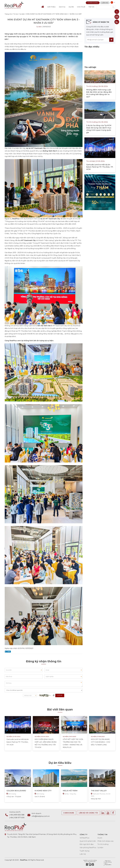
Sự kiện (39, 27)
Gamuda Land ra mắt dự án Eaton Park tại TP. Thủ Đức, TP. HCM (18, 742)
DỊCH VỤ (62, 7)
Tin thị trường (103, 844)
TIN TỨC (91, 7)
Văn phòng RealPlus (88, 848)
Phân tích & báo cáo (106, 841)
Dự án (100, 838)
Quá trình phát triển (88, 841)
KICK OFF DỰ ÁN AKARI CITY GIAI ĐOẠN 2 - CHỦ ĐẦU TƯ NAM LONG (100, 742)
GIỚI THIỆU (51, 7)
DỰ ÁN (71, 7)
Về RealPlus (84, 838)
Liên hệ (105, 2)
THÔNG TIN (102, 835)
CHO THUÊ (81, 7)
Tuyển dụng (93, 2)
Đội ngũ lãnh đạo (87, 844)
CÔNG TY (84, 835)
